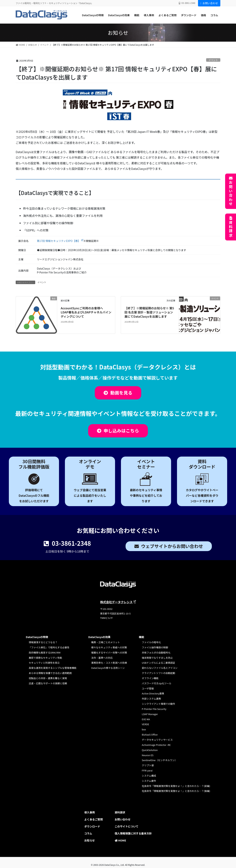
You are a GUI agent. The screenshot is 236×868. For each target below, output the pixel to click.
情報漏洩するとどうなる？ (43, 642)
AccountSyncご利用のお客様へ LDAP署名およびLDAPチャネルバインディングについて (86, 312)
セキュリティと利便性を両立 (44, 663)
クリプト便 (148, 765)
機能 (142, 637)
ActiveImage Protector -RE (156, 745)
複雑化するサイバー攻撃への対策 (109, 653)
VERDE (145, 724)
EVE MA (146, 719)
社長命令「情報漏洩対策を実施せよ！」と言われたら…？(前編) (176, 786)
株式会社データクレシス (116, 602)
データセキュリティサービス (157, 740)
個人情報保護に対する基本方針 (133, 833)
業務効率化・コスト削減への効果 (109, 663)
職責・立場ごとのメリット (106, 642)
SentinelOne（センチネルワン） (159, 760)
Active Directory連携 (153, 693)
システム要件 (149, 781)
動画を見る (121, 393)
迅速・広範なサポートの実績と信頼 (48, 683)
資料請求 (231, 229)
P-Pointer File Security (154, 709)
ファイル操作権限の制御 (155, 647)
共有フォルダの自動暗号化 (156, 653)
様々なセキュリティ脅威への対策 (109, 647)
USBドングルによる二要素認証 (158, 663)
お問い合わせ (209, 3)
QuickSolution (150, 750)
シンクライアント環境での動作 (158, 704)
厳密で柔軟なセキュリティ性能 (45, 658)
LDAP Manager (150, 714)
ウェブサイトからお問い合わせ (172, 546)
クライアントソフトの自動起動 (158, 673)
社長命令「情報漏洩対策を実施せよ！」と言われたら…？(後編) (176, 791)
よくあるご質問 (94, 819)
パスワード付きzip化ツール (157, 683)
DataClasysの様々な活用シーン (108, 668)
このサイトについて (127, 826)
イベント (213, 60)
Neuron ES (148, 755)
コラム (88, 833)
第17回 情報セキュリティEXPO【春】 (59, 241)
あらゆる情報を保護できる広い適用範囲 (50, 673)
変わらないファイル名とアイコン (160, 668)
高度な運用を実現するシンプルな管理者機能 (53, 668)
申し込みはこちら (121, 430)
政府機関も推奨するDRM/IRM (45, 653)
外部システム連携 (151, 699)
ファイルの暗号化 (151, 642)
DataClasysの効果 (99, 637)
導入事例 (90, 812)
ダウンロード (92, 826)
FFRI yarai (147, 770)
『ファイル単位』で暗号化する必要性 (49, 647)
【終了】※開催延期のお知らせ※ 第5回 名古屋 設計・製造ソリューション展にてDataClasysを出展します (149, 312)
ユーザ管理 (148, 688)
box (144, 729)
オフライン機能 (150, 678)
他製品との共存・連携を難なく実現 (48, 678)
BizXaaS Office (150, 735)
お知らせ (90, 840)
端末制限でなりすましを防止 (157, 658)
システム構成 (149, 776)
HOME (120, 840)
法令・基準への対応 (102, 658)
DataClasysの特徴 (37, 637)
